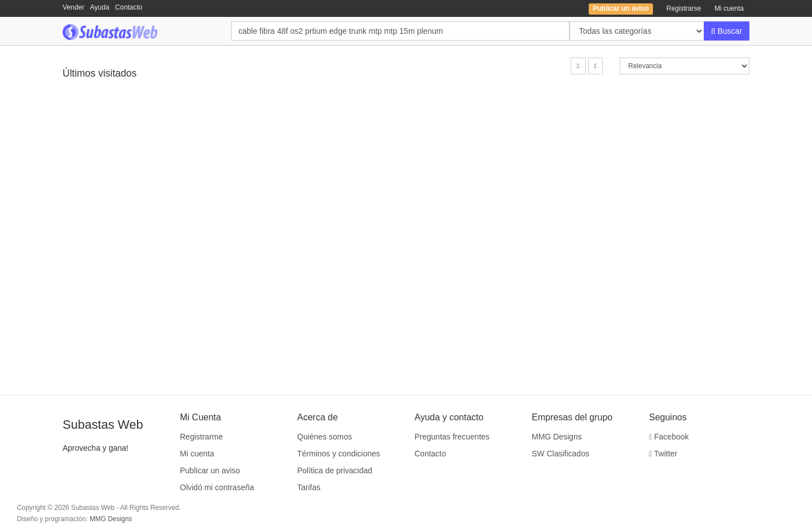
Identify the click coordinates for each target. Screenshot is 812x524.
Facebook (669, 437)
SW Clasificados (561, 454)
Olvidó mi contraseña (217, 487)
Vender (74, 7)
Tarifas (309, 487)
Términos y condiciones (339, 454)
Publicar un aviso (210, 470)
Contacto (129, 7)
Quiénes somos (325, 437)
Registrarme (201, 437)
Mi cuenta (729, 8)
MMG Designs (557, 437)
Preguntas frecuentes (452, 437)
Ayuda (100, 7)
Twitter (663, 454)
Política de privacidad (335, 470)
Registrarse (684, 8)
